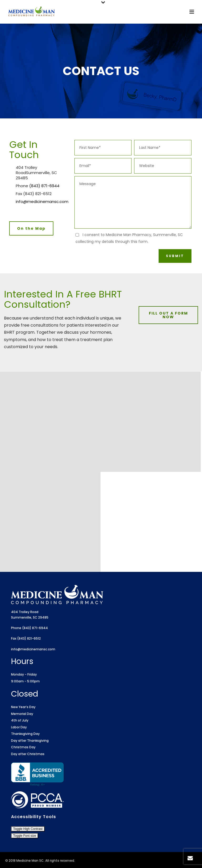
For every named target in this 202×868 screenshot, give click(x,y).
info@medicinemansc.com (42, 202)
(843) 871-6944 (44, 186)
